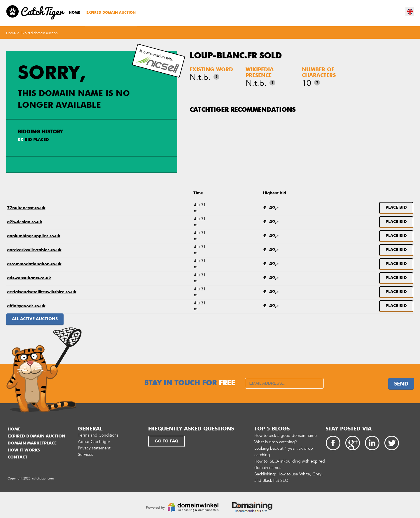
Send (401, 384)
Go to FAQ (167, 441)
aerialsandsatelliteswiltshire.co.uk (42, 292)
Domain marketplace (32, 443)
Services (85, 455)
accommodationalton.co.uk (34, 264)
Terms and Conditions (98, 435)
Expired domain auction (111, 13)
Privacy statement (94, 448)
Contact (17, 457)
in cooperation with (158, 61)
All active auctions (35, 319)
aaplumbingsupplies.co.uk (34, 236)
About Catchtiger (94, 442)
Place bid (396, 207)
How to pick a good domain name (286, 436)
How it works (24, 450)
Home (74, 13)
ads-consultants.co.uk (29, 278)
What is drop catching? (276, 442)
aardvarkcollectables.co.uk (34, 250)
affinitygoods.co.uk (26, 306)
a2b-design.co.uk (25, 222)
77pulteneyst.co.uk (26, 208)
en (410, 12)
